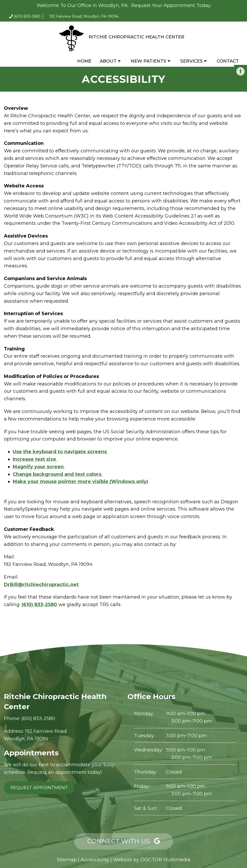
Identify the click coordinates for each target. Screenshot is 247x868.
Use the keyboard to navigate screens (60, 452)
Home (84, 61)
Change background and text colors (58, 474)
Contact (228, 61)
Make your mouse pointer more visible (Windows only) (80, 482)
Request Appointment (39, 788)
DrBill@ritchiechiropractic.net (41, 585)
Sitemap (67, 860)
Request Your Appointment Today (171, 5)
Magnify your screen (39, 467)
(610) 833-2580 (27, 16)
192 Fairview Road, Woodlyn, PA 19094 (84, 16)
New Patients (148, 61)
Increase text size (35, 459)
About (108, 61)
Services (191, 61)
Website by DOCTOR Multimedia (152, 860)
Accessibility (95, 860)
